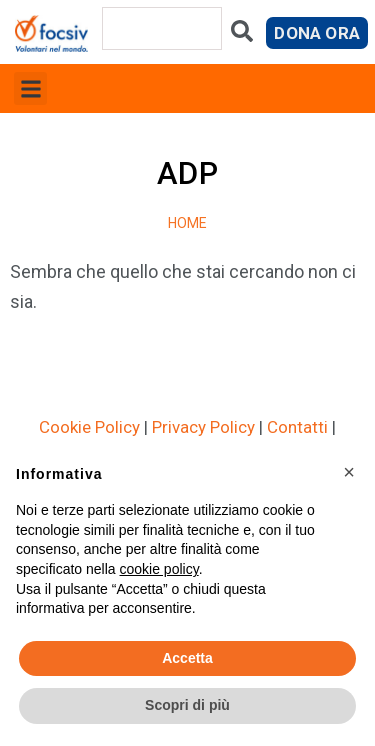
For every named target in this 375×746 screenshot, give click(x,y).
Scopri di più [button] (187, 705)
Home (188, 223)
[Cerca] (242, 35)
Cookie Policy (89, 427)
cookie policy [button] (159, 569)
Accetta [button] (187, 658)
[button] (30, 88)
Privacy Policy (203, 427)
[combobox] (162, 28)
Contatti (297, 427)
